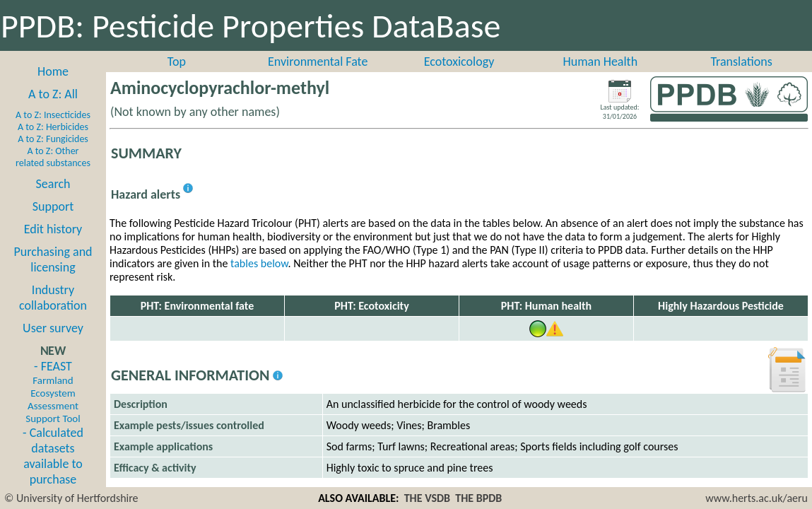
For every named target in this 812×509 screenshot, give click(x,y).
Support (53, 206)
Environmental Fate (318, 62)
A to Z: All (53, 94)
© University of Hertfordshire (71, 498)
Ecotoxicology (459, 62)
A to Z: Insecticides (53, 115)
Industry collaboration (53, 298)
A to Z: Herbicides (53, 127)
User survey (53, 328)
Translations (741, 62)
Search (53, 184)
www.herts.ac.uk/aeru (757, 498)
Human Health (600, 62)
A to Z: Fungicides (53, 139)
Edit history (53, 229)
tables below (259, 263)
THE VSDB (427, 498)
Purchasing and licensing (53, 259)
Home (53, 71)
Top (177, 62)
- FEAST (53, 392)
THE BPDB (478, 498)
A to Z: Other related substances (53, 157)
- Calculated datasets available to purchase (53, 456)
